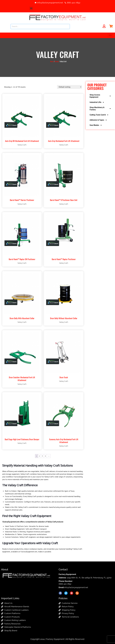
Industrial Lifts (97, 102)
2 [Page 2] (39, 456)
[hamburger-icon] (110, 35)
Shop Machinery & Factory (100, 109)
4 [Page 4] (45, 456)
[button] (31, 8)
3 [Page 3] (42, 456)
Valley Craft (22, 145)
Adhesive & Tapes (98, 120)
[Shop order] (69, 87)
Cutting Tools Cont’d (99, 115)
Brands (57, 61)
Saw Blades (96, 125)
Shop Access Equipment (100, 96)
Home (52, 61)
